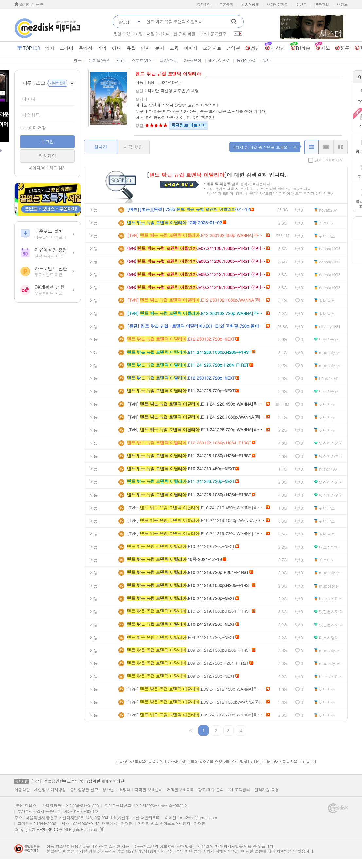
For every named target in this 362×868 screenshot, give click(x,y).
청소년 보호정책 (117, 790)
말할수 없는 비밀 (128, 34)
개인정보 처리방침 (50, 790)
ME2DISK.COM (49, 829)
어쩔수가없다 (158, 34)
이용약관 (22, 790)
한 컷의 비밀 (185, 34)
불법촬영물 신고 (84, 790)
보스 (203, 34)
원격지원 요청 (266, 790)
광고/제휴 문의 (211, 790)
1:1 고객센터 (239, 790)
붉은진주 (218, 34)
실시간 (100, 147)
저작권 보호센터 (149, 790)
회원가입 (47, 156)
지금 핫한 (133, 147)
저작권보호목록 (180, 790)
